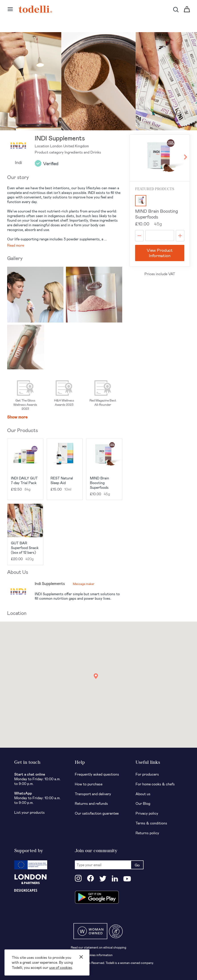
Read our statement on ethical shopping (98, 947)
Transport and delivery (93, 794)
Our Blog (143, 803)
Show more (17, 417)
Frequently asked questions (97, 774)
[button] (96, 676)
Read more (16, 245)
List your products (29, 812)
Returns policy (147, 833)
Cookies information (98, 955)
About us (143, 794)
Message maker (84, 584)
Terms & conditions (151, 823)
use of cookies (61, 967)
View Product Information (160, 253)
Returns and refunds (91, 803)
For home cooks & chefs (155, 784)
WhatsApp (23, 793)
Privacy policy (147, 813)
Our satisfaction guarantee (97, 813)
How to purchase (89, 784)
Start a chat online (30, 774)
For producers (147, 774)
